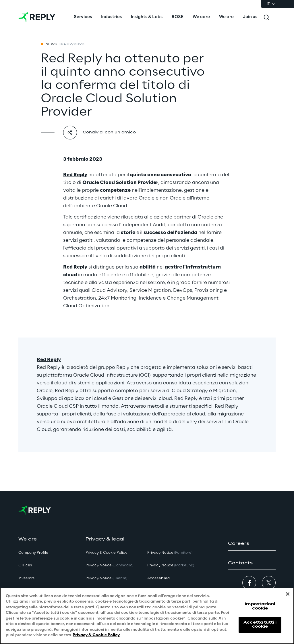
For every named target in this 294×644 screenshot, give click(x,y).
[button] (252, 544)
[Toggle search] (266, 17)
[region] (147, 616)
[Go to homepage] (37, 17)
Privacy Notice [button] (109, 565)
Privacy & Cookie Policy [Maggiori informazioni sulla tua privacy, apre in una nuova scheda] (96, 635)
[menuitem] (83, 17)
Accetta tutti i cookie (260, 625)
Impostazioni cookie (260, 606)
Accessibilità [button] (158, 578)
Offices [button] (25, 565)
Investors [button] (26, 578)
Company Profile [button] (33, 553)
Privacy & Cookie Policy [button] (106, 553)
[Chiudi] (288, 594)
